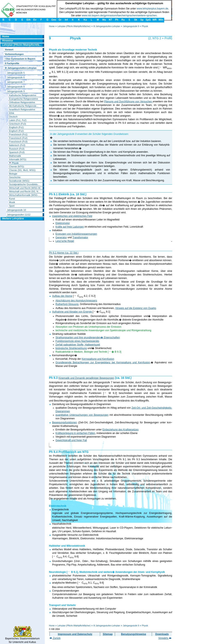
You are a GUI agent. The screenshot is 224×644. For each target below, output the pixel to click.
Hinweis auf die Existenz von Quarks (136, 308)
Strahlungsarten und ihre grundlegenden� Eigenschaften (88, 338)
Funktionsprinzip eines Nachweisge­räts (77, 341)
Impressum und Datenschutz (75, 634)
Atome (61, 253)
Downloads (162, 634)
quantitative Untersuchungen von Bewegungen (82, 415)
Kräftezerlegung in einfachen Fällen (75, 433)
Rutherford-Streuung (67, 304)
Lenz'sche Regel (65, 241)
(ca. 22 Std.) (71, 253)
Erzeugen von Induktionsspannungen (76, 234)
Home (52, 26)
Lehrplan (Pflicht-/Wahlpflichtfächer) (74, 26)
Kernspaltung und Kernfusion (98, 359)
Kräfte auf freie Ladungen (70, 227)
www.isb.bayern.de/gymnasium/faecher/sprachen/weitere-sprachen (119, 16)
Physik (145, 26)
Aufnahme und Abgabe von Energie (72, 312)
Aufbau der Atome (62, 296)
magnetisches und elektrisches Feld (72, 216)
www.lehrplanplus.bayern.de (152, 9)
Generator (61, 237)
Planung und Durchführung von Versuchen (128, 102)
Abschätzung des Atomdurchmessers (76, 301)
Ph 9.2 (53, 253)
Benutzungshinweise (134, 634)
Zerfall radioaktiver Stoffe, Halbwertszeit (78, 345)
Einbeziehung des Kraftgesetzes (121, 430)
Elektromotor (63, 223)
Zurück (55, 638)
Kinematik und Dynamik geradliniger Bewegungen (86, 378)
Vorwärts (165, 638)
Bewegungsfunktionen (64, 422)
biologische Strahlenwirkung (71, 348)
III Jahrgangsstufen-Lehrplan (107, 26)
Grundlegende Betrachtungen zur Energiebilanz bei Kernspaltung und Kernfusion (103, 362)
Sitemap (108, 634)
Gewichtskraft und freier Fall (71, 440)
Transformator (80, 237)
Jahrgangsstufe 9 (131, 26)
